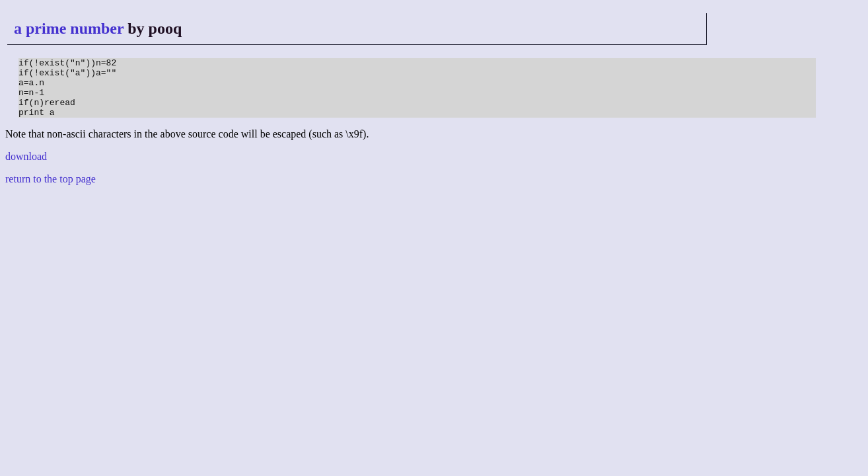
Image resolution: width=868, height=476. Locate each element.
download (26, 168)
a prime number (69, 28)
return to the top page (51, 191)
